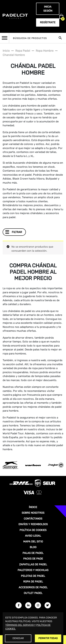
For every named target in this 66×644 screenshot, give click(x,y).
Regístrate (48, 22)
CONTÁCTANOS (33, 519)
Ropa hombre (45, 51)
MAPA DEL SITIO (33, 542)
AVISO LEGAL (33, 536)
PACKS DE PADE (33, 559)
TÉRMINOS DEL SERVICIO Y (21, 625)
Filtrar (17, 232)
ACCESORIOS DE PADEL (33, 587)
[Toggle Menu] (5, 38)
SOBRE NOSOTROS (33, 513)
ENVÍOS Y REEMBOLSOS (33, 524)
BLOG (33, 547)
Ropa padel (23, 51)
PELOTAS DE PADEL (33, 576)
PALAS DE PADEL (33, 553)
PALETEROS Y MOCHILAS (33, 570)
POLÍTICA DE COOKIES (33, 530)
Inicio (6, 51)
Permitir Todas (48, 638)
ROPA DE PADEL (33, 582)
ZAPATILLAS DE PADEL (33, 564)
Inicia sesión (48, 9)
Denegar (18, 638)
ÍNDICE (33, 507)
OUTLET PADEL (33, 593)
